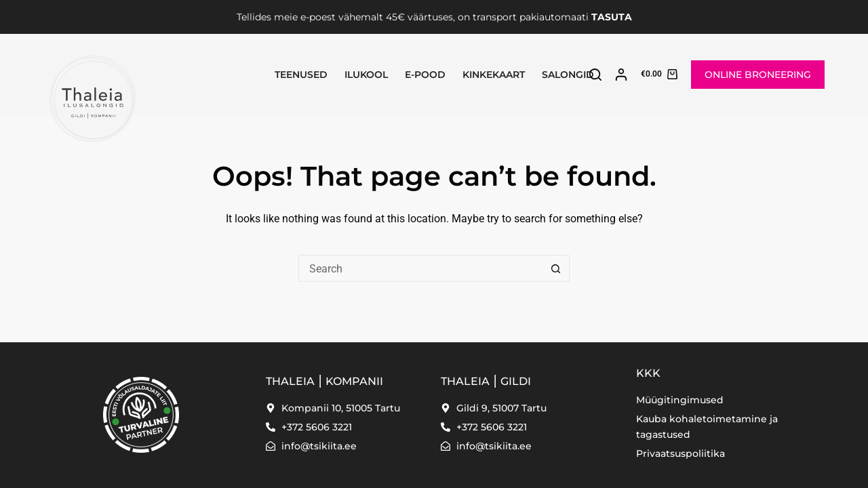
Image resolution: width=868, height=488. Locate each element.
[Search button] (556, 268)
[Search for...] (420, 268)
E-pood (425, 75)
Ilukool (366, 75)
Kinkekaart (494, 75)
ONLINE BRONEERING (758, 75)
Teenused (301, 75)
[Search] (595, 75)
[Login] (621, 75)
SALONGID (568, 75)
